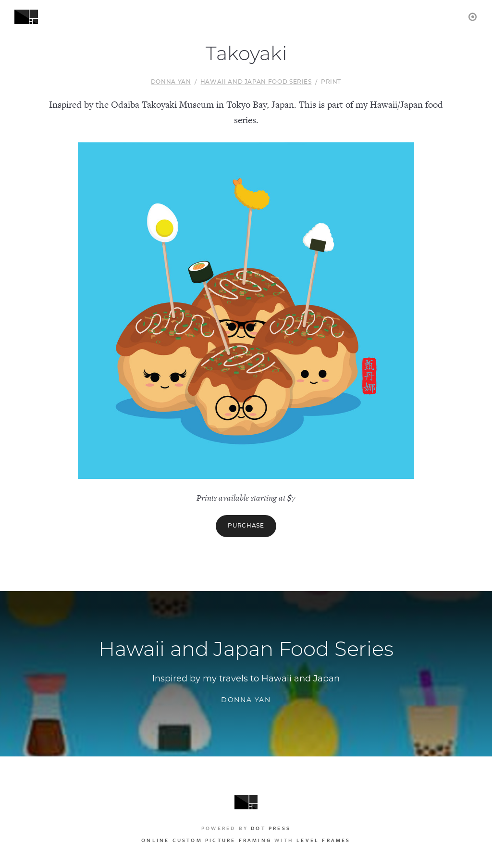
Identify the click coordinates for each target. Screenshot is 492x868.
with (246, 840)
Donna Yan (171, 82)
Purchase (246, 526)
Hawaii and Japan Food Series (256, 82)
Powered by (246, 828)
